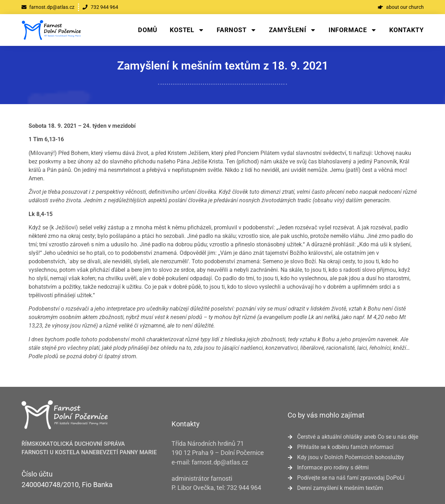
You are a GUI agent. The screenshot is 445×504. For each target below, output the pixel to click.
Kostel (187, 30)
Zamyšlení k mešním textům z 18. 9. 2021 (223, 66)
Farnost (237, 30)
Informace (353, 30)
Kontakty (406, 30)
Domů (148, 30)
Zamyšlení (293, 30)
